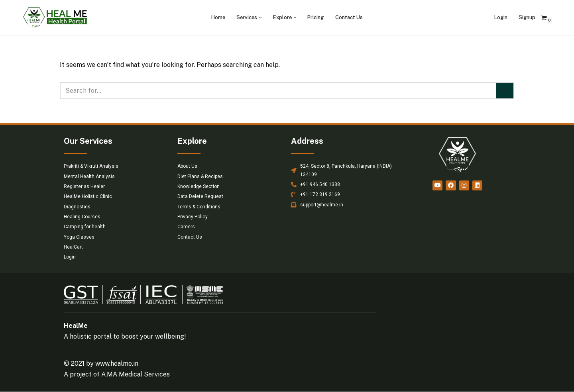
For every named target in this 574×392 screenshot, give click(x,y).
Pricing (316, 17)
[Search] (278, 91)
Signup (527, 17)
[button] (260, 18)
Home (218, 17)
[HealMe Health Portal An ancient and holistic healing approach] (55, 18)
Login (501, 17)
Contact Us (349, 17)
